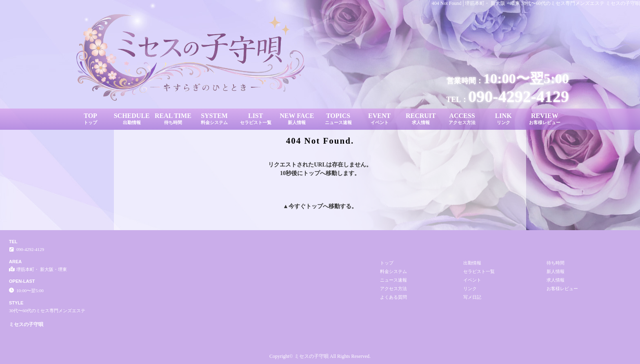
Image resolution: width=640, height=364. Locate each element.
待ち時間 (556, 263)
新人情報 (556, 271)
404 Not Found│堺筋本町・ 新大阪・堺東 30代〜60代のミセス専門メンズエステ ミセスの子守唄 (536, 3)
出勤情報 (472, 263)
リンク (470, 289)
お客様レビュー (562, 289)
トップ (314, 206)
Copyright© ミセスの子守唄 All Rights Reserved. (320, 356)
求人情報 (556, 280)
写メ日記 (472, 297)
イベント (472, 280)
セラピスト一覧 (479, 271)
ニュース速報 (393, 280)
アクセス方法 (393, 289)
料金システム (393, 271)
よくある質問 (393, 297)
